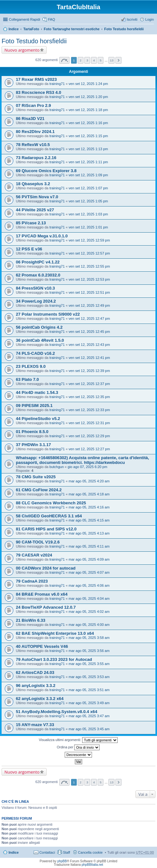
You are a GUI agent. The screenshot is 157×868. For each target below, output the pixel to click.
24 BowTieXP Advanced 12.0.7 (46, 607)
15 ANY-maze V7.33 (35, 725)
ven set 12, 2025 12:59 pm (89, 240)
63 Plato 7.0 (27, 379)
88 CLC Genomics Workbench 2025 (51, 503)
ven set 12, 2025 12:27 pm (89, 449)
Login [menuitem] (150, 19)
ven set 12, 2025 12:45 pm (89, 332)
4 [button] (94, 60)
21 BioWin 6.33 (31, 620)
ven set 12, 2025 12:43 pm (89, 345)
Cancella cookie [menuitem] (90, 852)
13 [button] (111, 60)
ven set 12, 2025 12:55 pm (89, 266)
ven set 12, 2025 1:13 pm (88, 149)
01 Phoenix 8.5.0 (32, 432)
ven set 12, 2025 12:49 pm (89, 305)
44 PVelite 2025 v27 (35, 210)
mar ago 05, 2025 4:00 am (89, 625)
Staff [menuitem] (66, 852)
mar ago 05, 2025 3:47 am (89, 716)
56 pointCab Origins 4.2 (39, 327)
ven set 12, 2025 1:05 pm (88, 201)
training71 (57, 84)
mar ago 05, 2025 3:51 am (89, 690)
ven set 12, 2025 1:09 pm (88, 175)
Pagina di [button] (64, 60)
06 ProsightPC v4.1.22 (38, 262)
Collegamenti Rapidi (24, 19)
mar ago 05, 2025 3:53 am (89, 677)
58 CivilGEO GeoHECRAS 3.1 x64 (49, 516)
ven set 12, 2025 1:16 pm (88, 123)
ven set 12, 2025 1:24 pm (88, 84)
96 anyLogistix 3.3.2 (36, 686)
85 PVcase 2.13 (31, 223)
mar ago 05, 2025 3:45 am (89, 729)
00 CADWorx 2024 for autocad (46, 568)
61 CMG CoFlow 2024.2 (39, 490)
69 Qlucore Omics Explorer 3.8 (46, 171)
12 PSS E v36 (29, 249)
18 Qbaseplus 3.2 (33, 184)
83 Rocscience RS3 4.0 (39, 92)
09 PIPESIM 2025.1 (34, 406)
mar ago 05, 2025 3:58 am (89, 638)
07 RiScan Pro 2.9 (33, 105)
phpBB (62, 861)
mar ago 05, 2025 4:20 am (89, 481)
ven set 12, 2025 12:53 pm (89, 279)
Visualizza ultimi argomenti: (78, 740)
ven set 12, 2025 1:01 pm (88, 227)
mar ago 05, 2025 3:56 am (89, 651)
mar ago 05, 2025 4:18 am (89, 494)
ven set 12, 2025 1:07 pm (88, 188)
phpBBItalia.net (92, 865)
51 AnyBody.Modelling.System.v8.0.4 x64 (57, 712)
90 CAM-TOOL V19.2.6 (38, 542)
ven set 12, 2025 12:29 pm (89, 436)
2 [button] (81, 60)
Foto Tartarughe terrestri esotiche (72, 29)
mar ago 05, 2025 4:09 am (89, 559)
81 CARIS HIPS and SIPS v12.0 (46, 529)
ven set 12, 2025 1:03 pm (88, 214)
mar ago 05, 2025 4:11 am (89, 546)
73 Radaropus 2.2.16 (36, 158)
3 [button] (87, 60)
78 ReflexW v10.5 (33, 145)
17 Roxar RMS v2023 (36, 79)
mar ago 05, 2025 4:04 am (89, 598)
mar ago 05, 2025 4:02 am (89, 612)
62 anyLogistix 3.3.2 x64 (40, 699)
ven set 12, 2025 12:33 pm (89, 410)
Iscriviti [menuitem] (132, 19)
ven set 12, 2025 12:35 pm (89, 397)
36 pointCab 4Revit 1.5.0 (40, 340)
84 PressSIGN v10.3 (35, 288)
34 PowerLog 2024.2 (36, 301)
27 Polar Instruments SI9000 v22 (48, 314)
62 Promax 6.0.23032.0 (38, 275)
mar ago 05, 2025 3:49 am (89, 703)
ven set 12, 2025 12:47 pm (89, 318)
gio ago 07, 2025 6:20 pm (87, 467)
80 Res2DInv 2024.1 (35, 132)
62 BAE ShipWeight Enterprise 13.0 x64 (55, 633)
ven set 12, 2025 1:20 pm (88, 97)
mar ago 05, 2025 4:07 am (89, 572)
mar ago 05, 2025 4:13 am (89, 533)
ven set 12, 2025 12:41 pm (89, 358)
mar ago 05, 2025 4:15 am (89, 520)
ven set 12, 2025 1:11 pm (88, 162)
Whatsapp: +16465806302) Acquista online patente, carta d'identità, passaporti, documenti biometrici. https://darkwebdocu (82, 460)
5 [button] (101, 60)
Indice (14, 29)
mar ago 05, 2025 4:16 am (89, 507)
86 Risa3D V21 (30, 119)
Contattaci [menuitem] (47, 852)
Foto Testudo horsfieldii (124, 29)
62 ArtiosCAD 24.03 (35, 672)
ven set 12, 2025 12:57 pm (89, 253)
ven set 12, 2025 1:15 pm (88, 136)
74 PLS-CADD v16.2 (35, 353)
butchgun (57, 467)
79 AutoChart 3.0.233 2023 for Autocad (54, 659)
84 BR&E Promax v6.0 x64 (42, 594)
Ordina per (78, 747)
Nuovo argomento (22, 50)
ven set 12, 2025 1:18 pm (88, 110)
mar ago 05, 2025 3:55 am (89, 664)
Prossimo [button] (118, 60)
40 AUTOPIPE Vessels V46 (42, 646)
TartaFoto (31, 29)
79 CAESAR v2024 (34, 555)
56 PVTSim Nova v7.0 (37, 197)
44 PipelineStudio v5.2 (38, 419)
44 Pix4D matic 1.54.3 (37, 392)
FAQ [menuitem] (51, 19)
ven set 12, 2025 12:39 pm (89, 371)
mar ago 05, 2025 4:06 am (89, 585)
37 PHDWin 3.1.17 (33, 445)
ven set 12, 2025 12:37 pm (89, 384)
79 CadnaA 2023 (32, 581)
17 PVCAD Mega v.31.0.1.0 (42, 236)
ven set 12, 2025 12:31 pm (89, 423)
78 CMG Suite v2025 (36, 477)
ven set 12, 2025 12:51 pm (89, 292)
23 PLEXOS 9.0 (31, 366)
